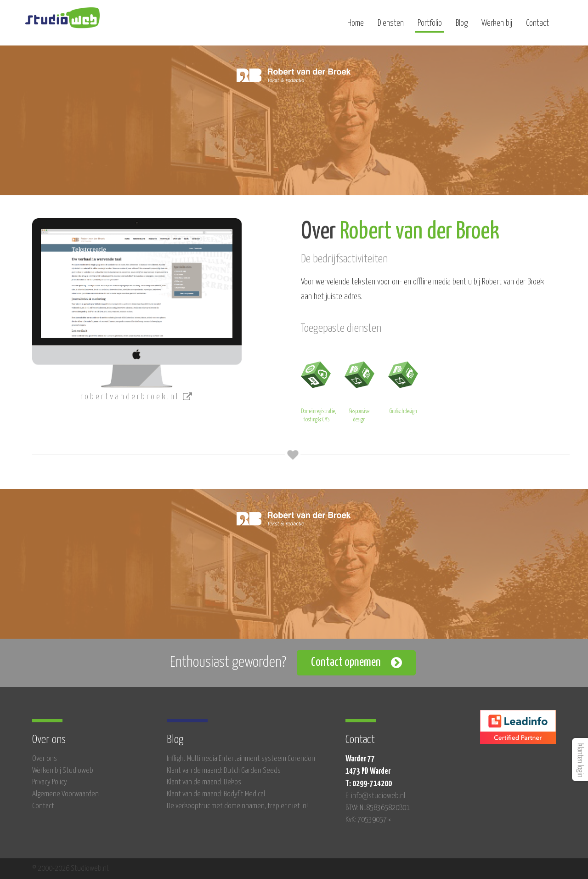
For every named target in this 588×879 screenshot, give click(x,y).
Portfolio (430, 26)
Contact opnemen (346, 662)
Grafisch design (403, 386)
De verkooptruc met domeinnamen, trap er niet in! (237, 806)
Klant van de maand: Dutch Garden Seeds (224, 771)
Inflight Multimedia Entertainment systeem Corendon (241, 759)
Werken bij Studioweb (63, 771)
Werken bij (497, 26)
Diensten (391, 26)
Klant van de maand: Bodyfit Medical (216, 794)
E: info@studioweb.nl (375, 796)
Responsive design (359, 390)
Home (356, 26)
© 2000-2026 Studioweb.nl (70, 869)
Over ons (45, 759)
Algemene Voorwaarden (65, 794)
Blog (462, 26)
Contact (537, 26)
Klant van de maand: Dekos (204, 782)
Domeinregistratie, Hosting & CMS (318, 390)
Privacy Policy (50, 782)
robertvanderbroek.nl (137, 397)
